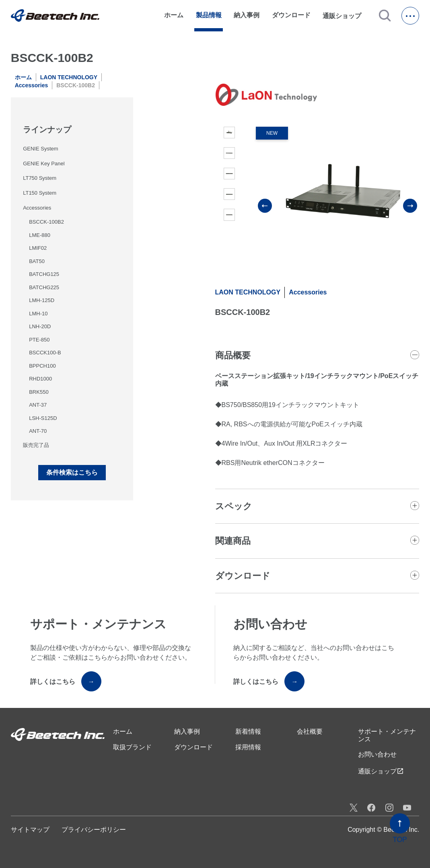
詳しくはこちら (66, 681)
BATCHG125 (44, 274)
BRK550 (39, 392)
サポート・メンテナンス (387, 735)
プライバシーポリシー (94, 830)
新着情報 (248, 731)
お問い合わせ (377, 754)
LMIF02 (38, 248)
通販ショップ (346, 16)
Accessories (32, 85)
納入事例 (247, 15)
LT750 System (40, 178)
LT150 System (40, 193)
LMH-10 (38, 314)
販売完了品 (36, 445)
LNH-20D (40, 326)
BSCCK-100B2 (46, 222)
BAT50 (37, 261)
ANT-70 (38, 431)
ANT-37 (38, 405)
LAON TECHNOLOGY (69, 77)
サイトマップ (30, 830)
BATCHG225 (44, 287)
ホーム (174, 15)
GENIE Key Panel (44, 164)
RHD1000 (40, 379)
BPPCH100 (42, 366)
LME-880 (40, 235)
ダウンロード (291, 15)
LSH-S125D (43, 418)
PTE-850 (39, 340)
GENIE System (40, 149)
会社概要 (310, 731)
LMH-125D (42, 300)
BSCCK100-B (45, 353)
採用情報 (248, 747)
